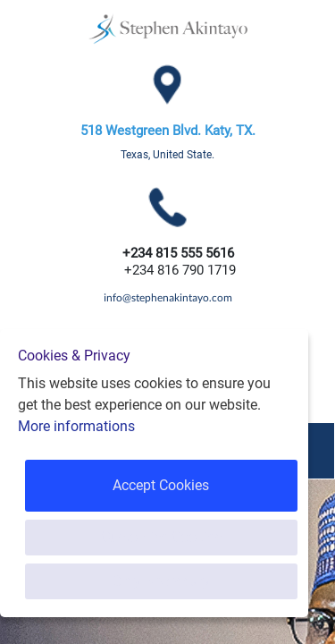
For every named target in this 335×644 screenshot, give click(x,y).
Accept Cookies (161, 485)
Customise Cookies (161, 537)
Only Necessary (161, 581)
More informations (76, 426)
